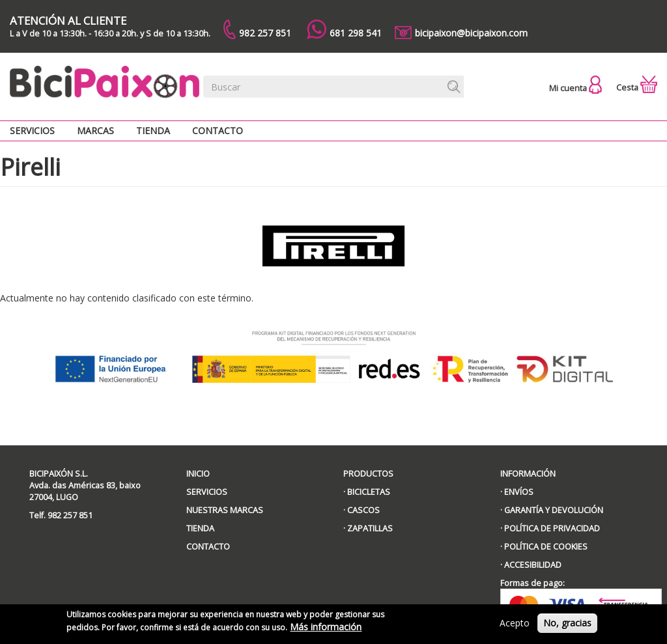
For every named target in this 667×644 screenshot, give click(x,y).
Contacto (218, 131)
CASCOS (363, 510)
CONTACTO (208, 547)
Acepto (515, 626)
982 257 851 (257, 29)
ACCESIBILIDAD (533, 565)
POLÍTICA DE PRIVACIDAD (552, 528)
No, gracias (567, 626)
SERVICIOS (207, 492)
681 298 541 (344, 29)
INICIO (198, 474)
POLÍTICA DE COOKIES (546, 547)
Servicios (32, 131)
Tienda (153, 131)
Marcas (95, 131)
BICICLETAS (369, 492)
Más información (326, 630)
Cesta (637, 88)
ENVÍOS (519, 492)
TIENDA (200, 528)
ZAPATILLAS (370, 528)
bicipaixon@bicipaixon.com (461, 33)
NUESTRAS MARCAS (225, 510)
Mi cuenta (575, 88)
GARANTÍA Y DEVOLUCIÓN (554, 510)
